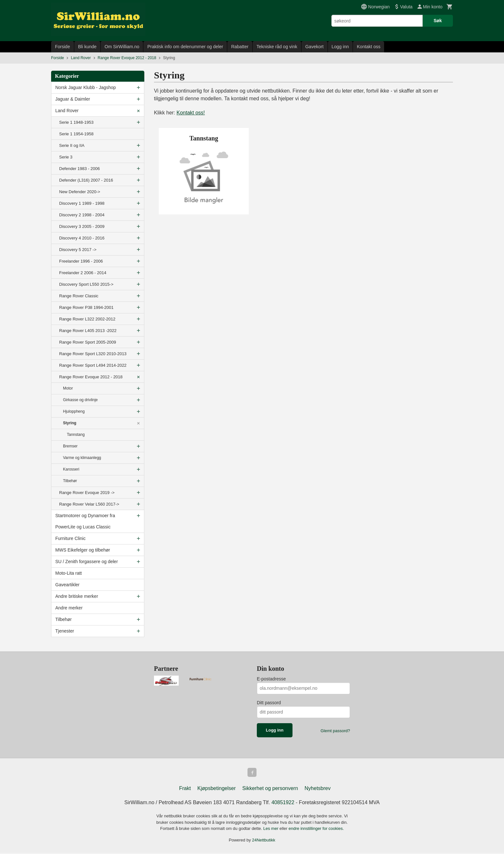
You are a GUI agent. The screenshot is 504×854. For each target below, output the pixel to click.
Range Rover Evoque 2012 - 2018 (91, 377)
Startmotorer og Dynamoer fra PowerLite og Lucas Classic (85, 521)
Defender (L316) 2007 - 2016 (86, 180)
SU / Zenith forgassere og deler (87, 562)
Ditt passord (269, 703)
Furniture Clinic (70, 538)
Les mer (271, 830)
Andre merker (69, 608)
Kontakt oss (369, 47)
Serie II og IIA (72, 145)
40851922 (283, 804)
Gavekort (315, 47)
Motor (68, 388)
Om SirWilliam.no (122, 47)
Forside (63, 47)
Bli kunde (87, 47)
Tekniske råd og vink (277, 47)
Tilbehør (70, 481)
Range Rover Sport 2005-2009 (88, 342)
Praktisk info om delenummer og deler (185, 47)
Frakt (185, 790)
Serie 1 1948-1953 (76, 122)
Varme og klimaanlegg (82, 458)
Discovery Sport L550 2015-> (86, 284)
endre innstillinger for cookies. (316, 830)
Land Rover (67, 111)
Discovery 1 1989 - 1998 (82, 203)
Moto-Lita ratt (68, 573)
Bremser (70, 446)
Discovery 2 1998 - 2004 (82, 215)
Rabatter (240, 47)
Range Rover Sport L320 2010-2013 (93, 354)
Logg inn (340, 47)
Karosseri (71, 469)
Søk (438, 21)
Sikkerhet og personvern (270, 790)
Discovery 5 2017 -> (78, 250)
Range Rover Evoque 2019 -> (87, 493)
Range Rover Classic (79, 296)
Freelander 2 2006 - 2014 (83, 273)
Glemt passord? (335, 731)
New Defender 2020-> (80, 192)
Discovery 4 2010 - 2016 (82, 238)
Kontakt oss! (191, 113)
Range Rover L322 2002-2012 (87, 319)
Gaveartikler (67, 585)
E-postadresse (271, 679)
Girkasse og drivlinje (80, 400)
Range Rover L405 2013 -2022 (88, 331)
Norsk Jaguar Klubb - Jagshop (85, 87)
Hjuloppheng (74, 411)
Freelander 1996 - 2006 (81, 261)
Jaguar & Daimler (73, 99)
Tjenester (65, 631)
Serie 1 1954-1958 (76, 134)
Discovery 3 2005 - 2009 (82, 226)
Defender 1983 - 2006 (79, 169)
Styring (70, 423)
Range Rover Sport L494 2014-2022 (93, 365)
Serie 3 (66, 157)
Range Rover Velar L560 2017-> (89, 504)
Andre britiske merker (77, 596)
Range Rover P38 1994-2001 (86, 307)
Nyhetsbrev (318, 790)
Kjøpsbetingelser (216, 790)
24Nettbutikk (264, 841)
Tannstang (76, 435)
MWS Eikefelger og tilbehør (83, 550)
